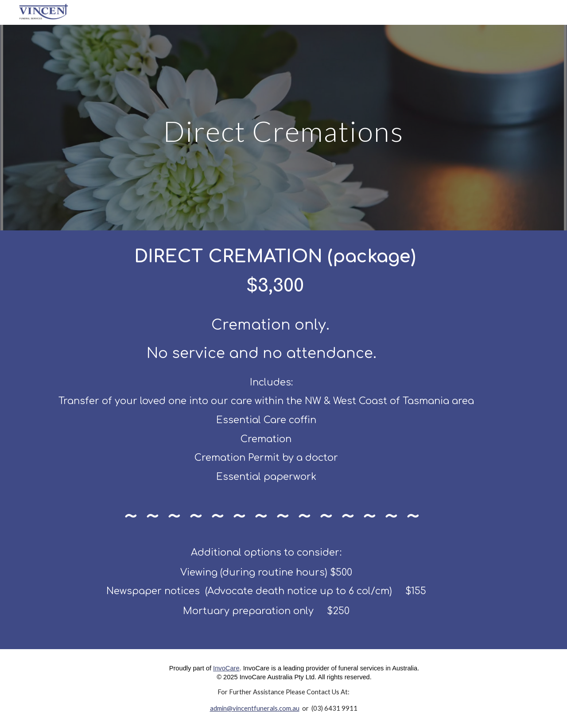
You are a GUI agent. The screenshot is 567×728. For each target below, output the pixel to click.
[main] (283, 127)
